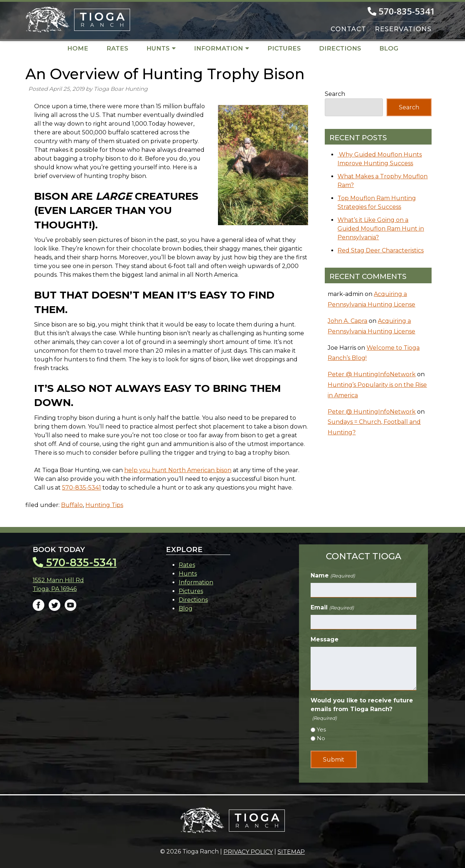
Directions (340, 48)
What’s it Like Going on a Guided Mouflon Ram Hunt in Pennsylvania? (381, 229)
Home (78, 48)
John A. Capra (347, 321)
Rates (117, 48)
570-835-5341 (82, 488)
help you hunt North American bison (178, 470)
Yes (321, 729)
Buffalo (72, 505)
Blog (389, 48)
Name (333, 576)
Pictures (284, 48)
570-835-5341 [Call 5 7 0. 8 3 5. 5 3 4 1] (401, 11)
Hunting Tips (104, 505)
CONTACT (348, 29)
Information (222, 48)
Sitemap (291, 852)
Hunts (161, 48)
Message (325, 639)
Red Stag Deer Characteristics (381, 250)
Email (332, 608)
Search (335, 94)
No (321, 738)
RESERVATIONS (403, 29)
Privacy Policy (248, 852)
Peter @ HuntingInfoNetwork (372, 374)
